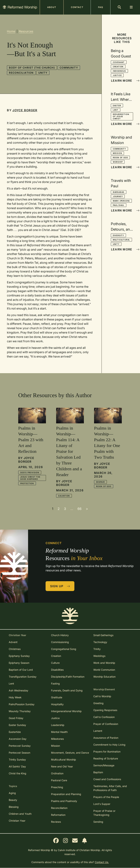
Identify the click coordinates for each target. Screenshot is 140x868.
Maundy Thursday (20, 711)
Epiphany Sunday (19, 656)
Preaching (57, 787)
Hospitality (57, 704)
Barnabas (119, 192)
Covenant (119, 62)
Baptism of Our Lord (21, 670)
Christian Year (17, 821)
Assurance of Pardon (106, 738)
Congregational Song (64, 649)
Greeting (98, 703)
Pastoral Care (59, 780)
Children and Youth (20, 814)
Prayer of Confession (106, 724)
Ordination (57, 773)
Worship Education (104, 677)
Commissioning (60, 642)
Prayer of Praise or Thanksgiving (104, 813)
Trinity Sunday (17, 760)
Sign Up (60, 586)
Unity (43, 73)
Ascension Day (18, 739)
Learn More (122, 81)
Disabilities (57, 670)
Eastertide (15, 732)
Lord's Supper (102, 804)
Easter (117, 105)
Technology (100, 642)
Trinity (97, 649)
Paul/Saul (119, 205)
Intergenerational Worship (66, 711)
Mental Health (59, 732)
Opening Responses (105, 710)
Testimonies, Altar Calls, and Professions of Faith (110, 788)
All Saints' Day (17, 766)
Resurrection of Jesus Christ (121, 116)
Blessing (14, 807)
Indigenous (119, 71)
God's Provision (30, 472)
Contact (77, 7)
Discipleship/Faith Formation (68, 677)
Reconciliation (21, 73)
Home (11, 31)
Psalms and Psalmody (64, 801)
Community (69, 68)
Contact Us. (102, 862)
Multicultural (121, 240)
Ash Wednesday (19, 690)
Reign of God (120, 157)
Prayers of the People (106, 797)
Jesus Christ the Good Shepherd (30, 478)
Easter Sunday (17, 725)
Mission (117, 153)
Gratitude (57, 697)
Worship (118, 162)
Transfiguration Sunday (23, 677)
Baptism (98, 772)
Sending (98, 822)
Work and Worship (104, 663)
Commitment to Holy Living (109, 745)
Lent (116, 110)
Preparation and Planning (66, 794)
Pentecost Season (20, 753)
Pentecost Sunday (20, 746)
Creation (118, 67)
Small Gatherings (103, 635)
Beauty (13, 800)
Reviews (56, 822)
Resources (26, 31)
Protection (27, 483)
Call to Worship (102, 696)
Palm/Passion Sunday (22, 704)
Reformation (58, 815)
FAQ (101, 7)
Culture (55, 663)
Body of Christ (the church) (32, 68)
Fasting (55, 684)
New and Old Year (62, 766)
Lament (98, 731)
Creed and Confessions (107, 779)
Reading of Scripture (106, 758)
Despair (100, 482)
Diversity (118, 235)
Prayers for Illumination (107, 752)
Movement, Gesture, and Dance (70, 753)
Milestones (57, 739)
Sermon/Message (104, 765)
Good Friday (16, 718)
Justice (117, 75)
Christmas (15, 649)
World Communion (104, 670)
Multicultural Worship (64, 760)
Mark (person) (121, 201)
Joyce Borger (25, 110)
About (52, 7)
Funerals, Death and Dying (67, 690)
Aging (12, 793)
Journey (118, 196)
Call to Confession (104, 717)
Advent (13, 642)
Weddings (99, 656)
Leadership (58, 725)
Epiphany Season (19, 663)
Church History (60, 635)
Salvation (64, 496)
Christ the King (17, 773)
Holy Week (15, 697)
